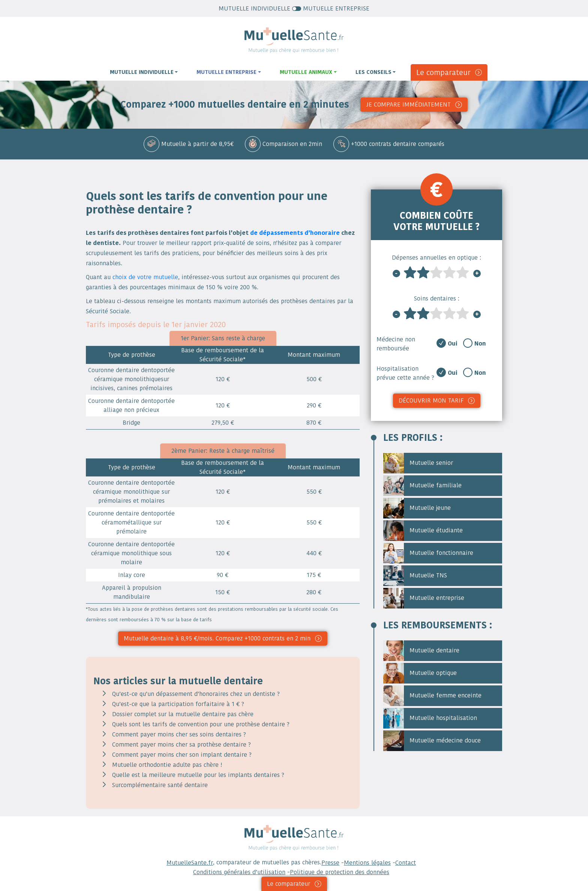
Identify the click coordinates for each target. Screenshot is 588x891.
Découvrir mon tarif (431, 400)
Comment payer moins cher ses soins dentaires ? (179, 734)
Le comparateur (443, 72)
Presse (330, 863)
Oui (453, 343)
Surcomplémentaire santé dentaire (160, 785)
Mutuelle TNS (415, 576)
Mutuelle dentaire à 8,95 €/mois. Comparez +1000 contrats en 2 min (217, 638)
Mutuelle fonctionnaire (428, 553)
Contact (406, 863)
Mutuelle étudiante (423, 531)
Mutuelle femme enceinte (432, 696)
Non (480, 343)
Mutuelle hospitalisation (430, 718)
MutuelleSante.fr (190, 863)
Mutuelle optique (420, 673)
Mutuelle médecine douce (432, 741)
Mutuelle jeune (417, 508)
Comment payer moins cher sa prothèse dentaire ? (181, 745)
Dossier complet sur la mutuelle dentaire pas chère (183, 714)
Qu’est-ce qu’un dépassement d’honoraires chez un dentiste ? (196, 694)
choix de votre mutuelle (145, 277)
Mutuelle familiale (422, 486)
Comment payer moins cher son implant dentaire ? (182, 755)
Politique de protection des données (340, 872)
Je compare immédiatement (408, 104)
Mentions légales (367, 863)
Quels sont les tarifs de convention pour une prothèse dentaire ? (201, 724)
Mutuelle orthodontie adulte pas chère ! (167, 765)
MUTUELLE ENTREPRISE (331, 8)
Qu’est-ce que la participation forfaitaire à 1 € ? (178, 704)
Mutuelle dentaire (421, 651)
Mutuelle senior (418, 463)
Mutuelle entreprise (424, 598)
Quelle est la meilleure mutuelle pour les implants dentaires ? (198, 775)
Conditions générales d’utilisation (239, 872)
